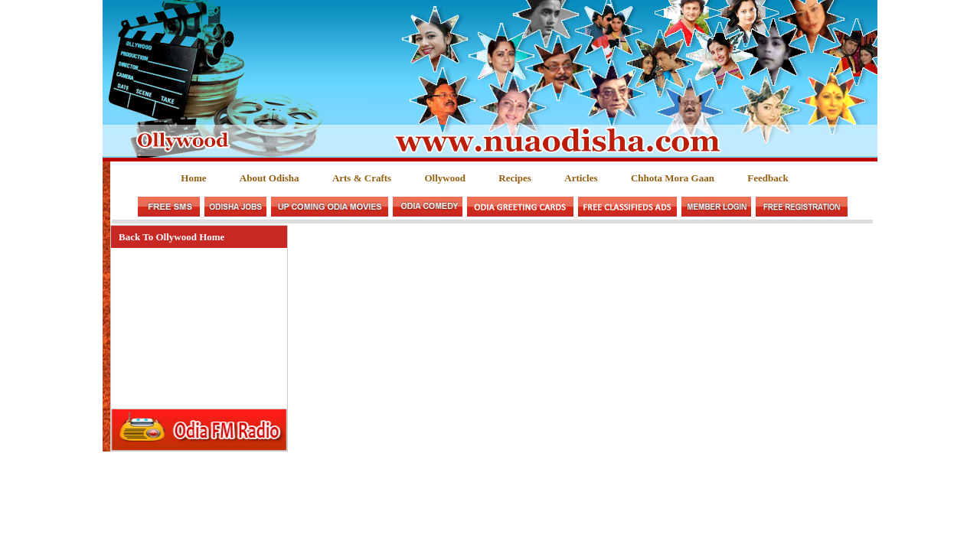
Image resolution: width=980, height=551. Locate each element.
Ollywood (444, 178)
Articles (581, 178)
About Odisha (269, 178)
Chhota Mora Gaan (673, 178)
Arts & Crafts (362, 178)
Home (193, 178)
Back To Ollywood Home (171, 237)
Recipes (515, 178)
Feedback (768, 178)
